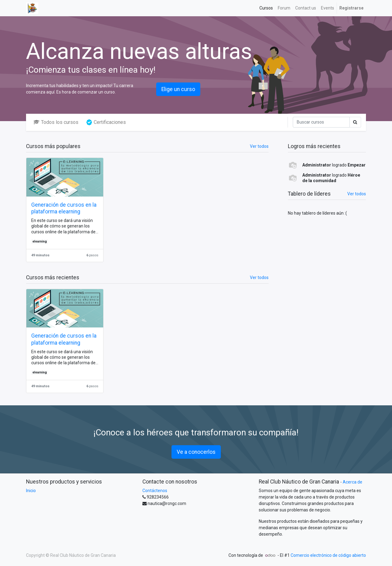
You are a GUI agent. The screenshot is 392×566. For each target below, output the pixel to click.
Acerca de (352, 482)
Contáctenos (155, 491)
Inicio (31, 491)
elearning (40, 241)
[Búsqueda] (321, 122)
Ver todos (357, 194)
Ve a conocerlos (196, 452)
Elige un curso (178, 89)
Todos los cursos (56, 122)
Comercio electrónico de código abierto (328, 555)
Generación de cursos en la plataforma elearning (64, 208)
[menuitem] (266, 8)
